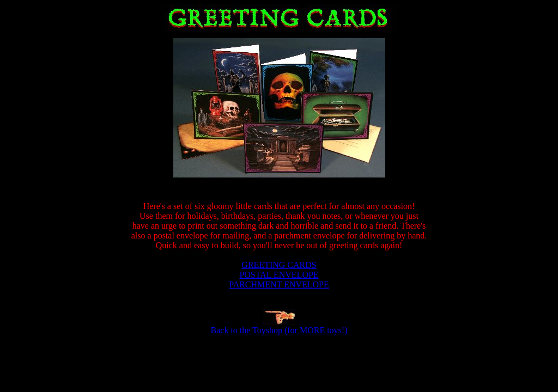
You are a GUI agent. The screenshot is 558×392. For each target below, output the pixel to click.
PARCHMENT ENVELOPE (279, 284)
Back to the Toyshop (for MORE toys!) (279, 330)
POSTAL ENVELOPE (279, 275)
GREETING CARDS (279, 265)
